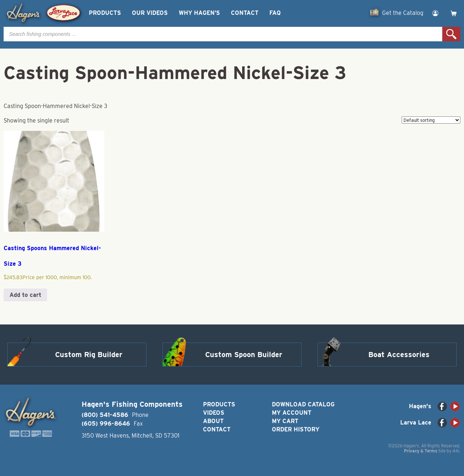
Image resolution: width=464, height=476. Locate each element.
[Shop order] (431, 120)
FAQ (275, 13)
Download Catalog (303, 404)
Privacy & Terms (420, 451)
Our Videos (150, 13)
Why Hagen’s (199, 13)
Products (105, 13)
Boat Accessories (399, 355)
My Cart (285, 421)
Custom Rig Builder (89, 355)
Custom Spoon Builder (244, 355)
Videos (214, 413)
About (213, 421)
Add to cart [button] (25, 295)
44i (456, 451)
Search (451, 34)
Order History (296, 429)
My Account (292, 413)
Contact (245, 13)
